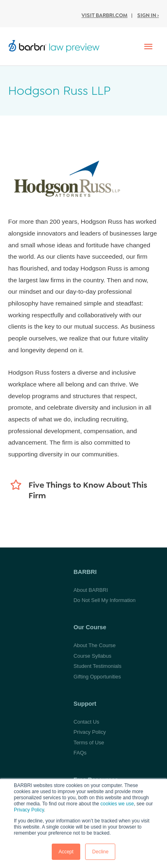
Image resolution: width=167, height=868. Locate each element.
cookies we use (117, 804)
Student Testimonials (98, 666)
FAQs (80, 753)
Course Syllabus (93, 656)
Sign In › (148, 15)
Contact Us (87, 722)
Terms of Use (89, 743)
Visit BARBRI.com (104, 15)
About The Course (95, 645)
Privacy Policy (29, 810)
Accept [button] (66, 852)
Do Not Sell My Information (105, 600)
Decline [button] (100, 852)
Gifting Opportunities (97, 677)
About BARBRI (91, 590)
